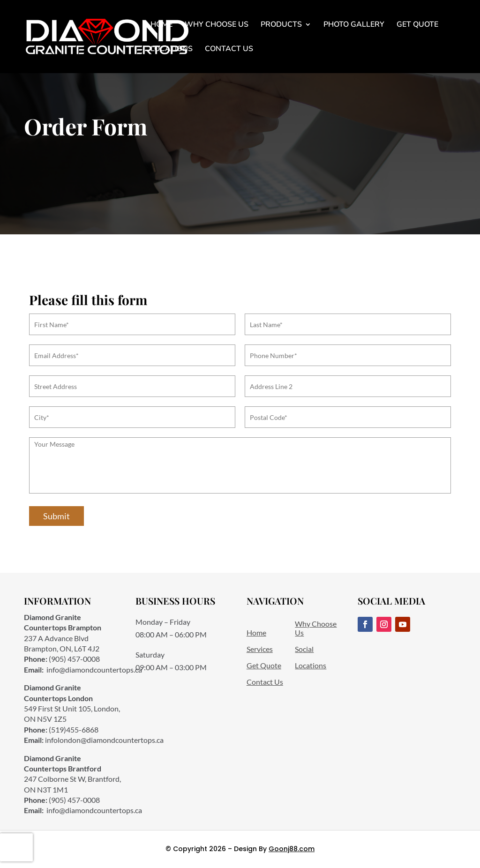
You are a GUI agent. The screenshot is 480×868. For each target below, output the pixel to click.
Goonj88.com (292, 849)
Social (304, 649)
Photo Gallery (354, 25)
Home (161, 25)
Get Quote (417, 25)
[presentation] (16, 847)
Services (260, 649)
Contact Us (229, 50)
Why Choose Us (217, 25)
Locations (172, 50)
